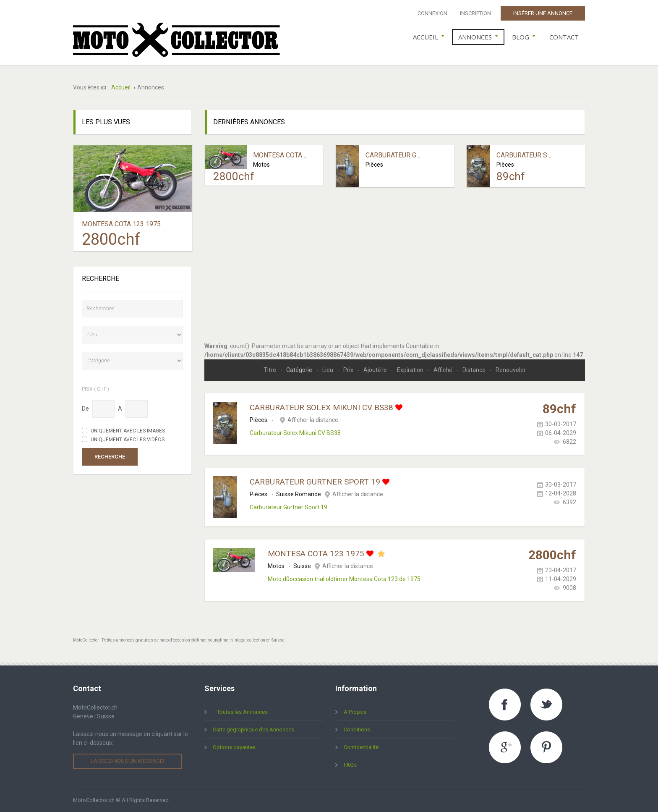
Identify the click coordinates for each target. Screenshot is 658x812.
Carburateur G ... (394, 153)
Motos (261, 162)
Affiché (444, 368)
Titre (270, 368)
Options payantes (234, 745)
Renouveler (511, 368)
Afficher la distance (313, 418)
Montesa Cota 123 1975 (316, 552)
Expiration (411, 368)
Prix (349, 368)
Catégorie (300, 368)
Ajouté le (376, 368)
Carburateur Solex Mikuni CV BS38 (321, 406)
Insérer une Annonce (543, 13)
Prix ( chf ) (95, 387)
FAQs (350, 763)
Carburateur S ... (525, 153)
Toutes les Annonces (242, 710)
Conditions (357, 728)
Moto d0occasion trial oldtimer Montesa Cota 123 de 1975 (344, 577)
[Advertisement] (395, 260)
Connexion (432, 13)
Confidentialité (361, 745)
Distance (475, 368)
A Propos (355, 710)
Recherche (110, 454)
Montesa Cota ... (280, 153)
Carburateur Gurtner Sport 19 (315, 480)
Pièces (374, 162)
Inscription (475, 13)
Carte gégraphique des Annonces (253, 728)
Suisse (302, 564)
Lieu (328, 368)
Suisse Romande (299, 492)
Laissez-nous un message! (127, 759)
